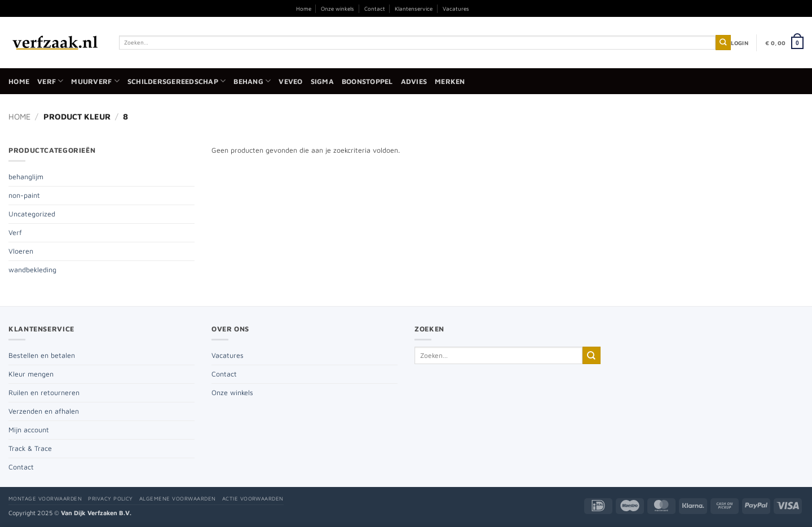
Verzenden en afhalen (44, 411)
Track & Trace (30, 448)
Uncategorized (32, 214)
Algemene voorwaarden (178, 499)
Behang (252, 81)
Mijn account (29, 430)
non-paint (24, 195)
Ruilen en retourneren (44, 393)
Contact (375, 8)
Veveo (290, 81)
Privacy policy (111, 499)
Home (304, 8)
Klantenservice (414, 8)
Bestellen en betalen (42, 355)
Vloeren (21, 251)
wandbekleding (32, 270)
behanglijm (26, 177)
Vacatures (456, 8)
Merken (450, 81)
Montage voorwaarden (45, 499)
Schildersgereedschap (176, 81)
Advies (414, 81)
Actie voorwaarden (253, 499)
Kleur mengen (31, 374)
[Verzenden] (723, 43)
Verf (50, 81)
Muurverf (95, 81)
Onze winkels (337, 8)
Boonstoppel (367, 81)
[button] (740, 43)
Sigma (322, 81)
